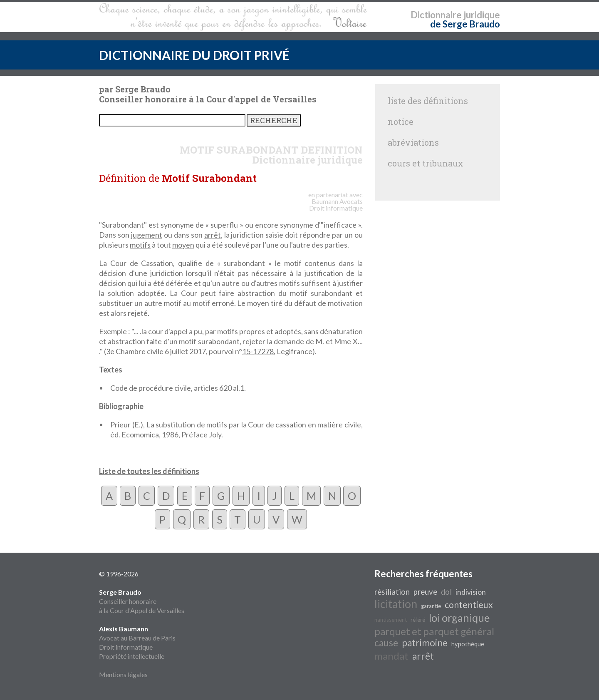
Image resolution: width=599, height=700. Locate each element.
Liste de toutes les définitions (149, 471)
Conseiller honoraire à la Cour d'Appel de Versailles (142, 601)
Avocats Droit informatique (336, 205)
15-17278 (258, 351)
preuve (425, 592)
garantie (431, 606)
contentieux (469, 605)
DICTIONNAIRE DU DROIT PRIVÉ (194, 55)
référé (418, 620)
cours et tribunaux (426, 163)
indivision (471, 592)
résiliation (392, 592)
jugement (147, 235)
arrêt (213, 235)
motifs (140, 245)
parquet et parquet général (434, 631)
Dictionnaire (436, 15)
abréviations (413, 142)
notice (401, 122)
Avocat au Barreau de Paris (137, 638)
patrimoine (425, 643)
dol (446, 592)
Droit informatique (126, 647)
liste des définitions (428, 101)
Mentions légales (123, 674)
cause (386, 643)
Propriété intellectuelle (132, 656)
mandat (391, 656)
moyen (183, 245)
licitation (396, 604)
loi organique (459, 618)
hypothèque (468, 644)
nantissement (391, 620)
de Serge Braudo (465, 24)
